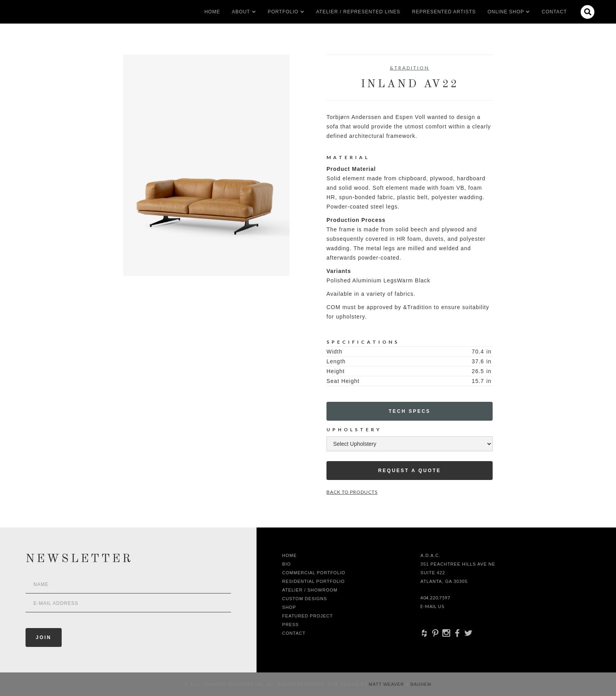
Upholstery (354, 430)
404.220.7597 (435, 598)
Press (290, 625)
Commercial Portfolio (314, 573)
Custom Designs (304, 599)
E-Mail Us (432, 606)
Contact (554, 12)
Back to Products (352, 492)
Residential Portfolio (313, 581)
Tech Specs (410, 411)
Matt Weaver (387, 684)
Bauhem (420, 684)
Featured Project (307, 616)
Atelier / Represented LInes (358, 12)
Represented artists (444, 12)
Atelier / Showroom (310, 590)
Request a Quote (409, 471)
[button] (241, 12)
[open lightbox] (206, 165)
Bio (286, 564)
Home (212, 12)
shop (289, 607)
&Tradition (410, 68)
